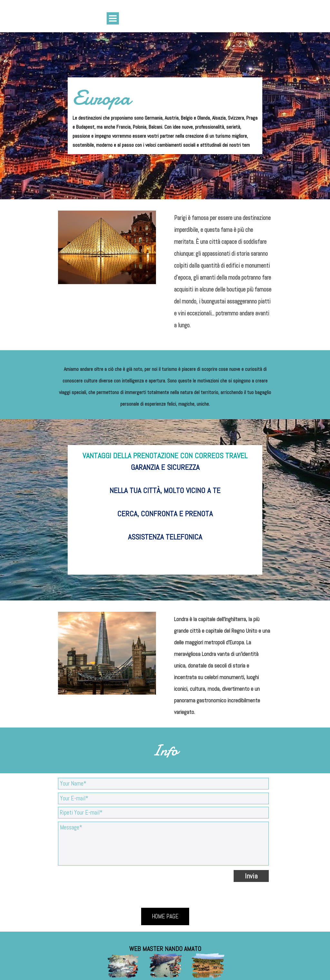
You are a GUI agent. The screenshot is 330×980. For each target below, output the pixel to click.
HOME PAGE (165, 916)
